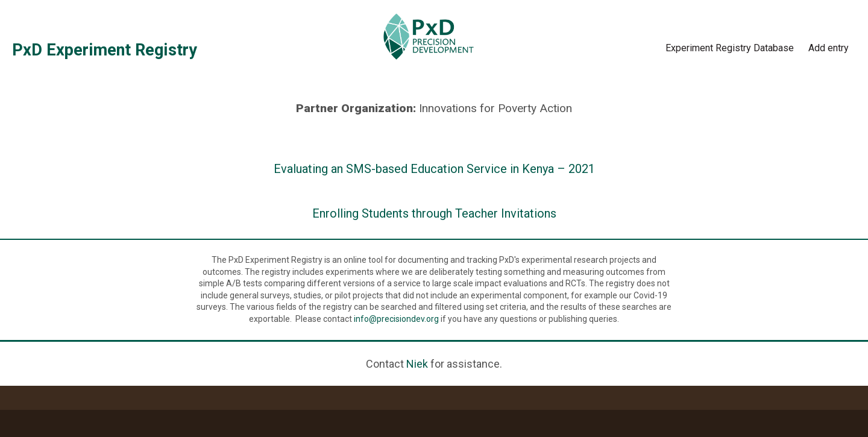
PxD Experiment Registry (105, 50)
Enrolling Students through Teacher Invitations (434, 213)
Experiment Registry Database (730, 48)
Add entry (829, 48)
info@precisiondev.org (396, 319)
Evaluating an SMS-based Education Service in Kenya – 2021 (434, 169)
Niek (417, 364)
